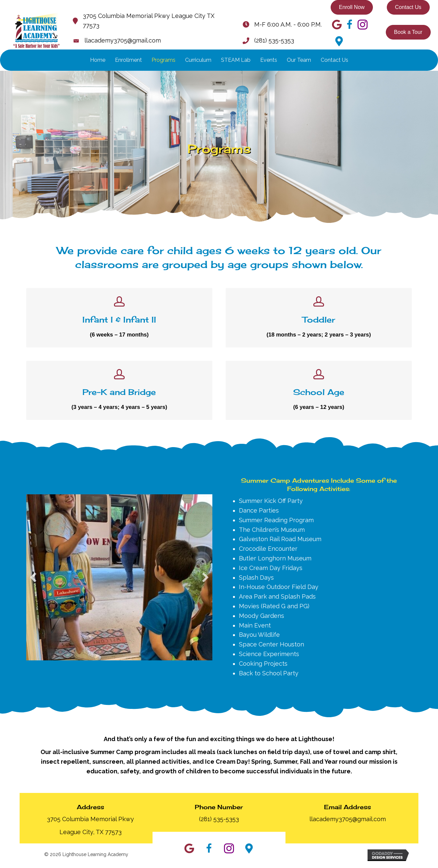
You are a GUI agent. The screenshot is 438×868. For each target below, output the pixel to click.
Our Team (299, 60)
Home (98, 60)
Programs (164, 60)
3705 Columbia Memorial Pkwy (90, 821)
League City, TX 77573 (91, 834)
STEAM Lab (236, 60)
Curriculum (198, 60)
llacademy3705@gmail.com (123, 40)
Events (269, 60)
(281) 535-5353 (274, 40)
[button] (33, 579)
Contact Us (334, 60)
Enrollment (128, 60)
